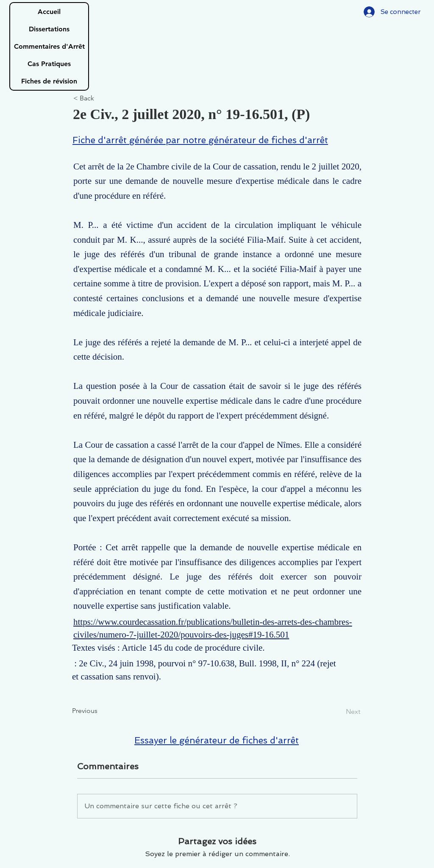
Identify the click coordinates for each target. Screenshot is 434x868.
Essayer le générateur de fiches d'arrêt (217, 740)
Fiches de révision (49, 81)
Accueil (49, 12)
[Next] (339, 712)
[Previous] (100, 711)
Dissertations (49, 29)
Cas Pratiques (49, 64)
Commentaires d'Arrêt (49, 46)
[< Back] (101, 98)
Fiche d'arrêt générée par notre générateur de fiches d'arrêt (200, 140)
